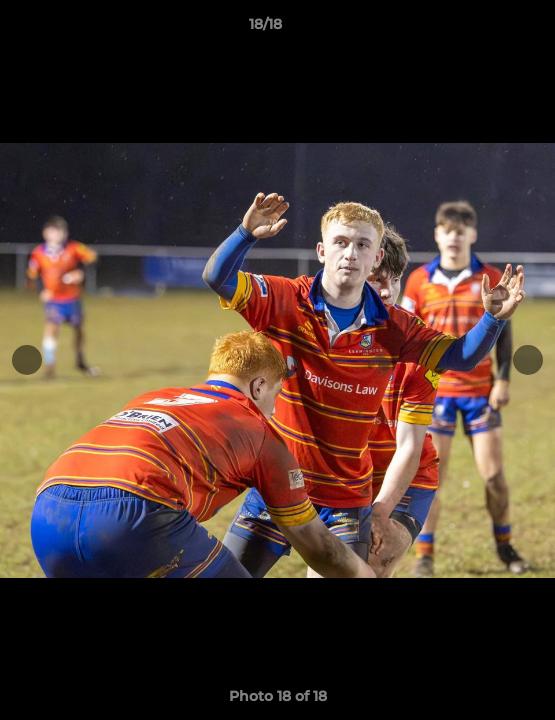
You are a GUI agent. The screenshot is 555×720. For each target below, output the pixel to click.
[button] (483, 29)
